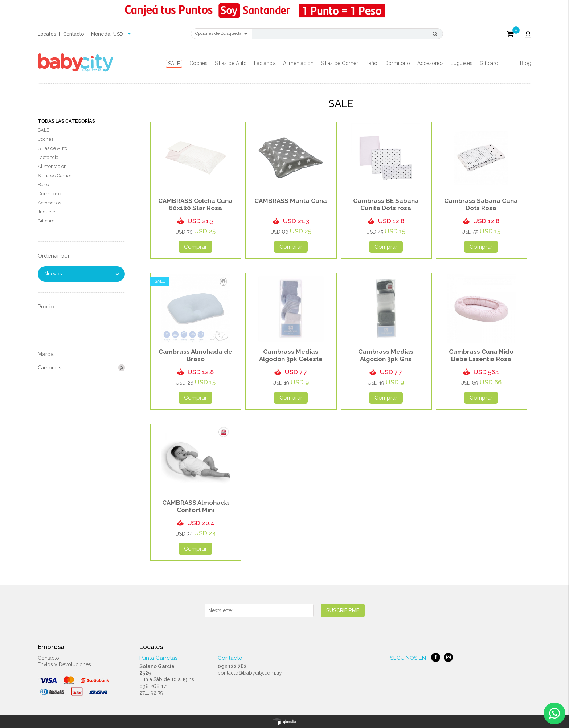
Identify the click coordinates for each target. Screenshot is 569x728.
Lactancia (265, 63)
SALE (174, 64)
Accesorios (431, 63)
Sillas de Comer (339, 63)
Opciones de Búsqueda (221, 34)
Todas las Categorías (66, 121)
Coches (198, 63)
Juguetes (462, 63)
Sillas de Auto (231, 63)
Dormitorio (397, 63)
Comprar (195, 247)
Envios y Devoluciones (64, 664)
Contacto (73, 34)
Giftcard (489, 63)
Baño (371, 63)
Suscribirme (343, 610)
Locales (47, 34)
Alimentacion (298, 63)
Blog (526, 63)
